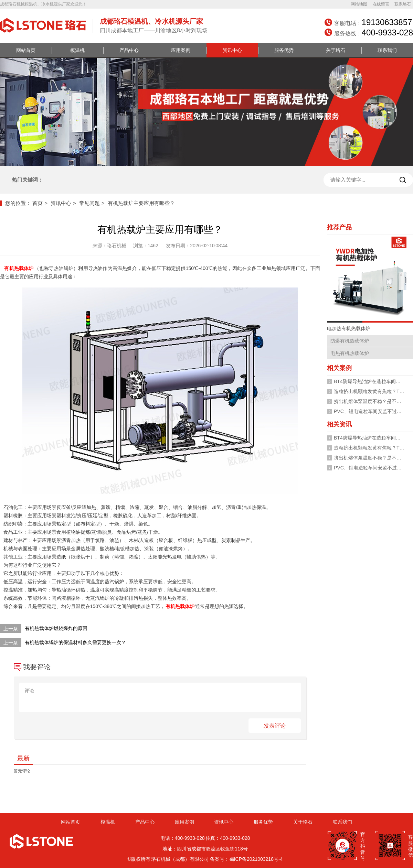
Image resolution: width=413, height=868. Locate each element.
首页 (38, 203)
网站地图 (359, 4)
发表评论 (275, 726)
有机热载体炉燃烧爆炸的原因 (56, 628)
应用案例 (181, 50)
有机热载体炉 (19, 268)
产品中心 (129, 50)
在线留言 (381, 4)
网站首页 (26, 50)
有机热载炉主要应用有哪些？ (141, 203)
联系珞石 (403, 4)
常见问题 (89, 203)
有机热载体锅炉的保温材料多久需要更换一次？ (75, 642)
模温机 (77, 50)
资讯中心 (232, 50)
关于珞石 (336, 50)
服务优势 (284, 50)
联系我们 (387, 50)
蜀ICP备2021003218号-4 (256, 859)
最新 (23, 758)
